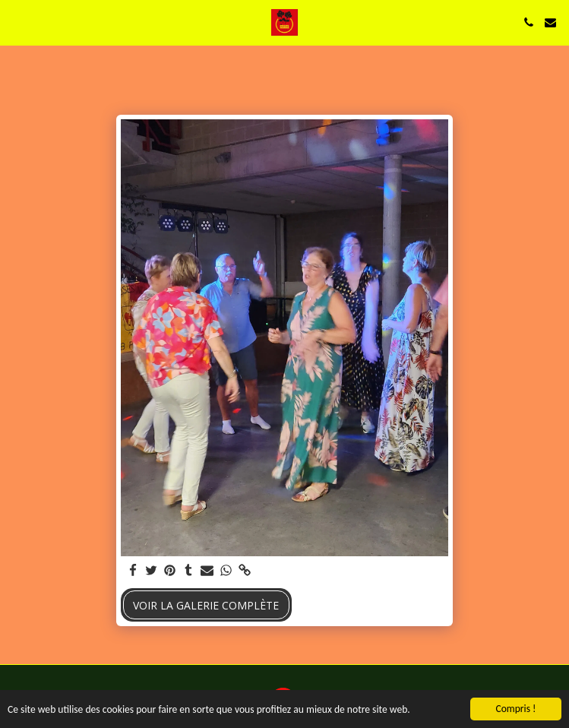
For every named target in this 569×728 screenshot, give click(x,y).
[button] (17, 22)
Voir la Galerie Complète (206, 605)
